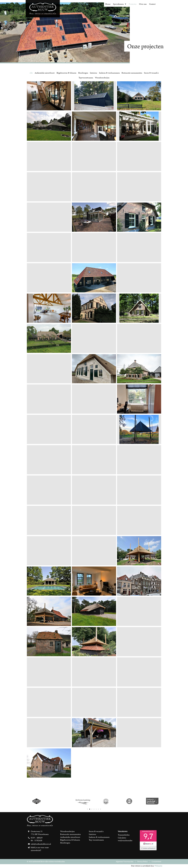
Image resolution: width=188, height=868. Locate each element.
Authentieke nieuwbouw (45, 73)
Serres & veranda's (151, 73)
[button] (88, 809)
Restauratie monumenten (132, 73)
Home (108, 4)
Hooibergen (83, 73)
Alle (31, 73)
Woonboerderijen (102, 78)
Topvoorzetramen (86, 78)
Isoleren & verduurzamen (109, 73)
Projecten (133, 4)
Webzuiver (158, 866)
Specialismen (120, 4)
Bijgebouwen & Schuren (66, 73)
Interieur (94, 73)
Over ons (143, 4)
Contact (152, 4)
